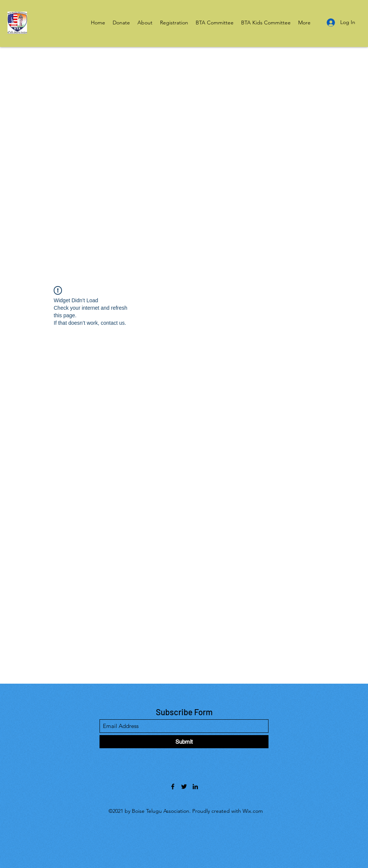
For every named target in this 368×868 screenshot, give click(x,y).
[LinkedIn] (195, 787)
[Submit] (184, 742)
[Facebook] (173, 787)
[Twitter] (184, 787)
